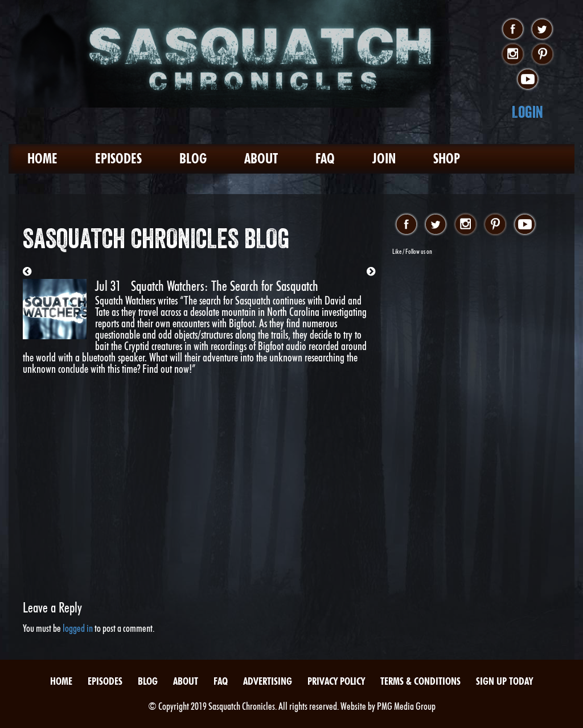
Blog (193, 159)
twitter (542, 30)
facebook (513, 30)
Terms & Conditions (420, 681)
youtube (527, 80)
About (261, 159)
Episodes (118, 159)
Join (384, 159)
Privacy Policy (336, 681)
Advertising (268, 681)
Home (42, 159)
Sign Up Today (504, 681)
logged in (78, 628)
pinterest (542, 55)
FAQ (325, 159)
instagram (513, 55)
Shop (447, 159)
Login (527, 112)
